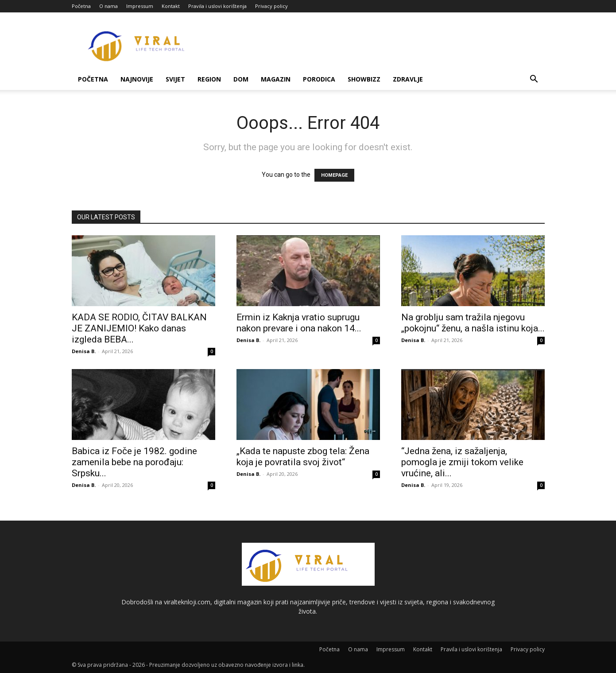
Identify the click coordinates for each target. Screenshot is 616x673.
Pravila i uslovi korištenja (217, 6)
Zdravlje (408, 79)
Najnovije (137, 79)
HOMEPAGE (334, 175)
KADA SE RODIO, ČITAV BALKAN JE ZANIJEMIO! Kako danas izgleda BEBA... (139, 328)
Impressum (140, 6)
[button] (534, 80)
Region (209, 79)
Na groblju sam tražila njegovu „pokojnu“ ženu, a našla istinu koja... (473, 323)
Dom (241, 79)
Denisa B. (84, 351)
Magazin (276, 79)
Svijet (175, 79)
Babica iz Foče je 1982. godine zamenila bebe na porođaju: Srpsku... (134, 462)
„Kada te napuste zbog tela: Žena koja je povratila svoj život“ (303, 457)
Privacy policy (271, 6)
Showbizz (364, 79)
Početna (81, 6)
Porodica (319, 79)
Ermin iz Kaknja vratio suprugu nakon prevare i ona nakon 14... (299, 323)
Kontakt (171, 6)
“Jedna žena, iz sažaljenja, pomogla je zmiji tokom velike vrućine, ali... (462, 462)
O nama (108, 6)
